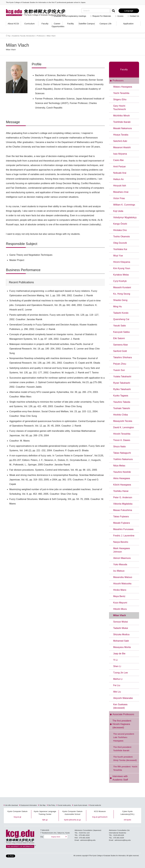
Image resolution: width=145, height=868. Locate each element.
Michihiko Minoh (122, 116)
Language (129, 11)
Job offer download (11, 805)
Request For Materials (102, 16)
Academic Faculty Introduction (24, 36)
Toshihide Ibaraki (122, 122)
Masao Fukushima (123, 510)
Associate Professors (123, 714)
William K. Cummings (124, 205)
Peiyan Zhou (120, 364)
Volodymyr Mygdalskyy (125, 217)
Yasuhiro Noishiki (122, 472)
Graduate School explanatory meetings (70, 16)
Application (128, 24)
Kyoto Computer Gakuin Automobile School (72, 813)
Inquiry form (56, 837)
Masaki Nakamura (123, 128)
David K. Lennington (124, 427)
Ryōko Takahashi (122, 389)
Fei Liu (117, 685)
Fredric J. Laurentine (124, 536)
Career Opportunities (57, 25)
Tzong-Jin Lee (121, 673)
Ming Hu (118, 307)
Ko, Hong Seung (122, 294)
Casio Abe (119, 160)
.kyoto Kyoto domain (81, 805)
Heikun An (119, 179)
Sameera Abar (121, 345)
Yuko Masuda (120, 564)
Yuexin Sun (119, 370)
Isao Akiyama (120, 154)
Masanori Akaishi (122, 147)
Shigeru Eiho (120, 99)
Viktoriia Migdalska (123, 504)
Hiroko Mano (120, 590)
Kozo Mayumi (120, 603)
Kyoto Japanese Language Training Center (45, 813)
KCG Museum (100, 811)
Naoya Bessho (121, 542)
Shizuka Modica (121, 634)
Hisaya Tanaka (121, 135)
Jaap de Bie (119, 654)
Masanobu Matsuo (123, 577)
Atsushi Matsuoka (122, 584)
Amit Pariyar (120, 167)
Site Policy (52, 805)
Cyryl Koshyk (120, 281)
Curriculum (30, 24)
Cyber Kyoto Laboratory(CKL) (127, 813)
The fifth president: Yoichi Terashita (125, 768)
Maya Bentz (119, 596)
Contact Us (134, 16)
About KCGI (13, 24)
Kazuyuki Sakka (121, 332)
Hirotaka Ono (120, 230)
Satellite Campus (87, 24)
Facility (71, 24)
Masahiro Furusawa (123, 529)
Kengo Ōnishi (120, 224)
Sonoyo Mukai (121, 622)
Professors (41, 36)
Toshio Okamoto (122, 237)
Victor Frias (119, 198)
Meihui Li (118, 679)
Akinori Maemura (122, 558)
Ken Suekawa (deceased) (120, 706)
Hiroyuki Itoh (120, 186)
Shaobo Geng (120, 300)
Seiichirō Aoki (120, 141)
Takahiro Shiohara (123, 357)
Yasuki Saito (120, 326)
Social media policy (64, 805)
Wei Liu (117, 692)
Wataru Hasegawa (123, 87)
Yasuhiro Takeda (122, 402)
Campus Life (105, 24)
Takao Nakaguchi (122, 453)
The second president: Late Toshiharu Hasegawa (124, 737)
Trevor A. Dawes (122, 440)
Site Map (42, 805)
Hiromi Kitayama (122, 262)
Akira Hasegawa (122, 478)
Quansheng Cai (121, 319)
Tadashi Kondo (121, 313)
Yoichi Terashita (121, 93)
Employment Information (29, 805)
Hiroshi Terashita (122, 434)
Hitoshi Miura (120, 609)
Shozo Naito (120, 447)
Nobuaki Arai (120, 173)
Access (120, 16)
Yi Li (115, 660)
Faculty (45, 24)
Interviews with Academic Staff (120, 778)
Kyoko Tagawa (121, 396)
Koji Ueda (118, 211)
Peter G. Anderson (123, 497)
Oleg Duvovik (120, 243)
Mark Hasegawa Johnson (122, 550)
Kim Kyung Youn (122, 268)
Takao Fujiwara (121, 517)
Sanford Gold (120, 351)
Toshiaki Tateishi (122, 408)
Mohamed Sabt (121, 641)
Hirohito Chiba (121, 415)
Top (9, 36)
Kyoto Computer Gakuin (17, 811)
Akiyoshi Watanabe (123, 698)
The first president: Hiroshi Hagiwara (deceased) (122, 724)
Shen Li (117, 666)
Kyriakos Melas (121, 275)
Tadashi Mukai (121, 628)
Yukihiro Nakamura (123, 459)
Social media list (96, 805)
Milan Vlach (120, 615)
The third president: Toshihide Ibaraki (123, 749)
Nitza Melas (119, 466)
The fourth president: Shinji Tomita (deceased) (125, 759)
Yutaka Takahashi (122, 377)
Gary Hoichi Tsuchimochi (120, 108)
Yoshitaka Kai (120, 249)
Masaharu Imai (121, 192)
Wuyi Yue (118, 256)
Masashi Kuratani (122, 287)
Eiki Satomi (119, 338)
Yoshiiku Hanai (121, 491)
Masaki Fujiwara (122, 523)
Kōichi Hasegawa (122, 485)
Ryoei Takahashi (122, 383)
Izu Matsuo (119, 571)
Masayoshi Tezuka (123, 421)
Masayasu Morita (122, 647)
